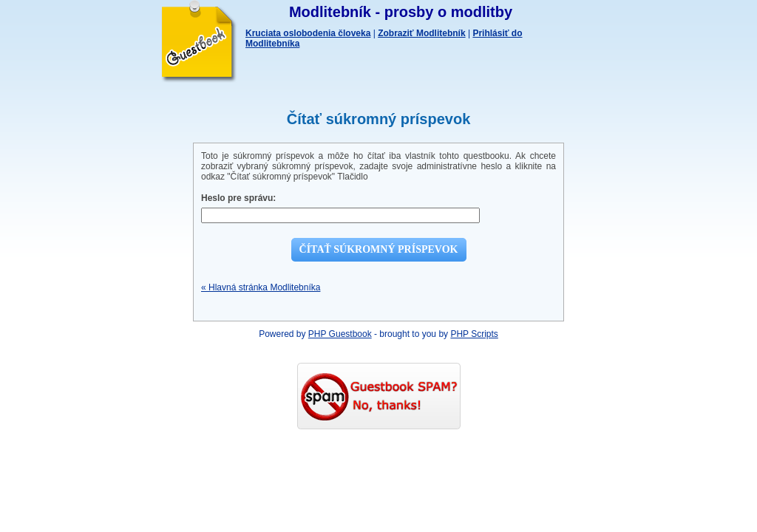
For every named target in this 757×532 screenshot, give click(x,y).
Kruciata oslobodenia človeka (308, 33)
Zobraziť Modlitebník (421, 33)
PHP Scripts (474, 334)
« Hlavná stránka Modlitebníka (261, 287)
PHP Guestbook (340, 334)
